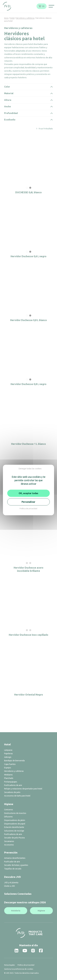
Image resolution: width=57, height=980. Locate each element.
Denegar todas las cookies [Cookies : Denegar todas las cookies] (30, 469)
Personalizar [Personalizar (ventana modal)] (28, 502)
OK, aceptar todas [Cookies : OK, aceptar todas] (28, 493)
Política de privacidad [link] (28, 508)
